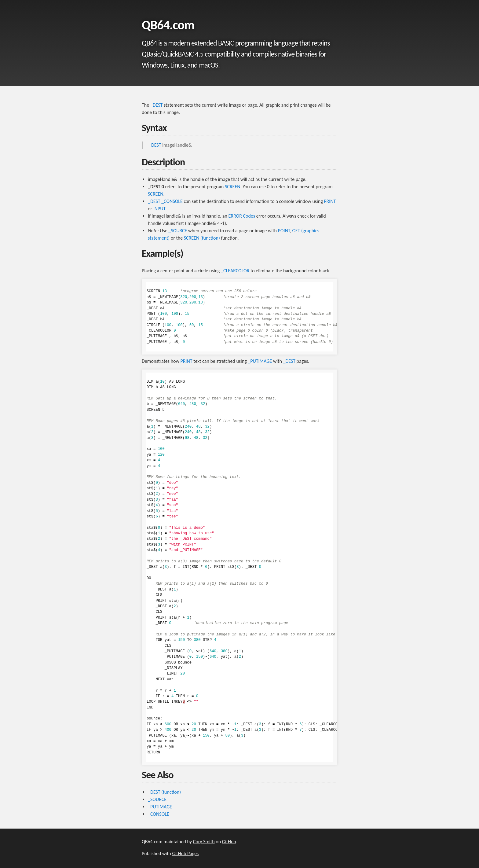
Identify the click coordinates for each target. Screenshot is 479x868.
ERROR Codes (242, 216)
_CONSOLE (172, 201)
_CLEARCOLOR (235, 271)
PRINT (330, 201)
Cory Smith (204, 842)
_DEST (157, 105)
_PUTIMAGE (260, 361)
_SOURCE (178, 231)
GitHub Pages (186, 853)
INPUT (159, 209)
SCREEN (233, 187)
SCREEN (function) (202, 238)
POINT (284, 231)
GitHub (229, 842)
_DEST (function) (164, 792)
